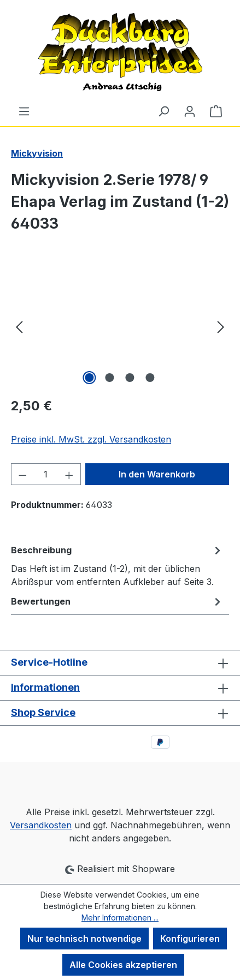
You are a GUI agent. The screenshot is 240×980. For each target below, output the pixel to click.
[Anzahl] (46, 474)
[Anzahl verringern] (22, 474)
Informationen (45, 687)
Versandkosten (41, 825)
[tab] (117, 565)
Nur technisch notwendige (84, 939)
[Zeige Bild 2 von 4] (110, 378)
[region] (120, 326)
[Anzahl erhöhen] (69, 474)
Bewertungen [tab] (117, 601)
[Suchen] (163, 111)
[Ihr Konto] (190, 111)
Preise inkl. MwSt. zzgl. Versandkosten (91, 439)
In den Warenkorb (157, 474)
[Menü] (24, 111)
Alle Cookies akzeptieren (123, 965)
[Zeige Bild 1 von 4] (90, 378)
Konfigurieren (190, 939)
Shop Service (43, 712)
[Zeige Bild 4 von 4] (150, 378)
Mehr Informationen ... (120, 918)
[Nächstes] (221, 326)
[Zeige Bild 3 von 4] (130, 378)
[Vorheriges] (19, 326)
